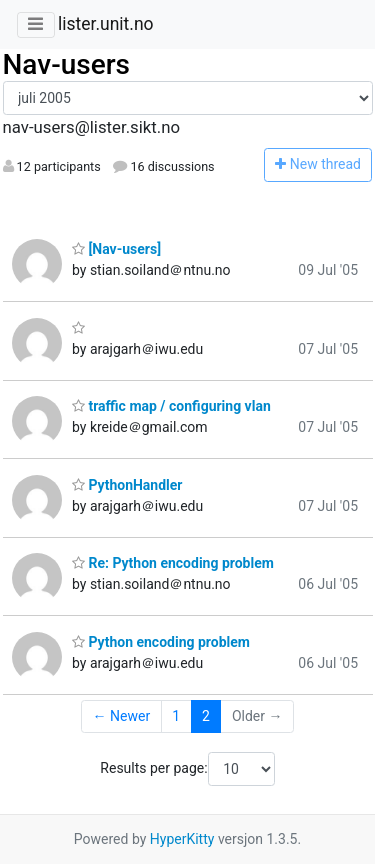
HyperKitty (182, 839)
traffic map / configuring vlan (171, 406)
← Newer (122, 716)
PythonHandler (127, 485)
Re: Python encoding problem (173, 563)
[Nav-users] (116, 249)
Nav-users (66, 64)
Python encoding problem (161, 642)
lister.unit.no (106, 24)
